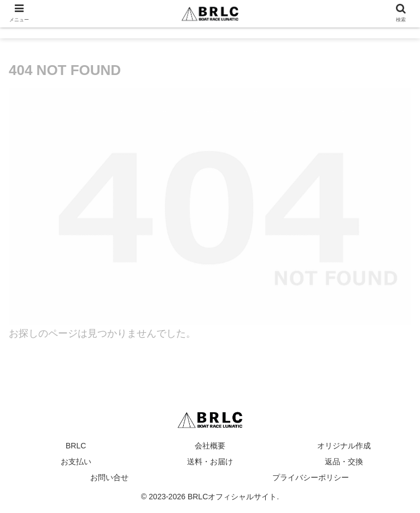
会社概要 (210, 446)
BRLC (76, 446)
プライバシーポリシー (311, 477)
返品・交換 (344, 462)
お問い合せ (109, 477)
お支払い (76, 462)
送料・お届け (210, 462)
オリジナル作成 (344, 446)
